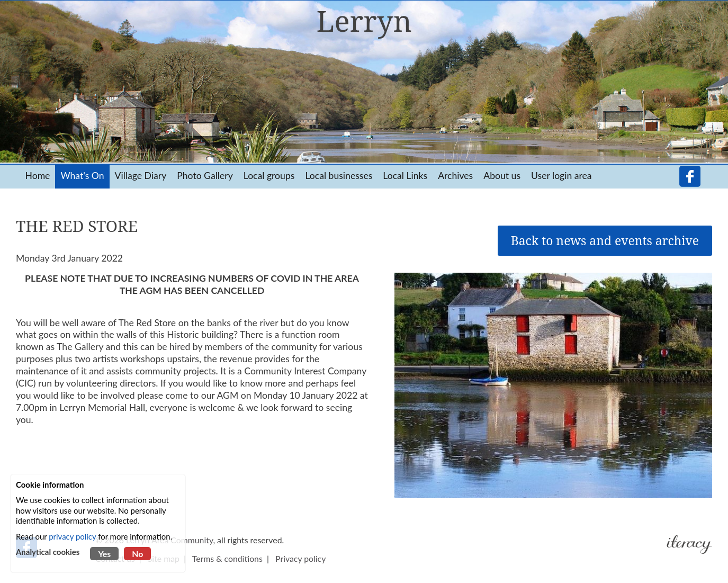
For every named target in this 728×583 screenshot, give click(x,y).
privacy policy (72, 536)
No (137, 554)
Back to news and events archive (605, 241)
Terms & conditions (227, 558)
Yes (104, 554)
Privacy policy (300, 558)
